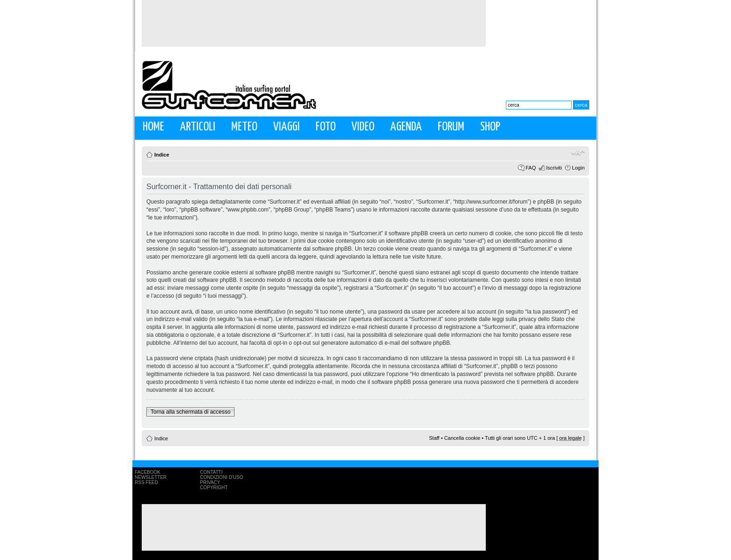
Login (578, 168)
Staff (434, 438)
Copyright (214, 488)
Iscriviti (554, 168)
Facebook (148, 472)
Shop (490, 127)
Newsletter (151, 477)
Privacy (210, 482)
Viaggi (286, 127)
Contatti (211, 472)
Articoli (198, 127)
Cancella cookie (462, 438)
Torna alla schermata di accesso (190, 412)
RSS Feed (146, 482)
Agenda (406, 127)
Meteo (244, 127)
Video (363, 127)
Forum (451, 127)
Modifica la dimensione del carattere (578, 153)
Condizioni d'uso (221, 477)
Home (153, 127)
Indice (162, 155)
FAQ (531, 168)
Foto (326, 127)
